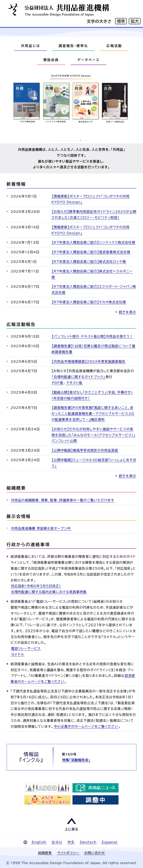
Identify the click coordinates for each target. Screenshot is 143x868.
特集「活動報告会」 (76, 760)
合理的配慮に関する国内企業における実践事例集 (49, 592)
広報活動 (114, 46)
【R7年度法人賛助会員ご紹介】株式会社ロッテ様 (89, 262)
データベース (88, 60)
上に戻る (71, 829)
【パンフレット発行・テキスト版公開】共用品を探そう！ (92, 336)
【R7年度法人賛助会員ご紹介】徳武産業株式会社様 (91, 252)
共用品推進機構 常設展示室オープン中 (41, 528)
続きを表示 (127, 312)
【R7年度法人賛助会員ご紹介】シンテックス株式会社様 (94, 242)
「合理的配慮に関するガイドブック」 (78, 377)
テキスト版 (74, 383)
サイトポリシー (68, 853)
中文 (71, 842)
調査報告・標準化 (73, 46)
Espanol (110, 842)
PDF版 (58, 383)
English (39, 842)
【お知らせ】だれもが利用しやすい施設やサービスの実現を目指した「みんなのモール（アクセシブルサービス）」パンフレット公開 (93, 435)
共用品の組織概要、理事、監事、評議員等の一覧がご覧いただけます (63, 500)
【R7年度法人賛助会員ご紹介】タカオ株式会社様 (89, 302)
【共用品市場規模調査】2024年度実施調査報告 (89, 361)
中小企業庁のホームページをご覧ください (86, 726)
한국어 (57, 842)
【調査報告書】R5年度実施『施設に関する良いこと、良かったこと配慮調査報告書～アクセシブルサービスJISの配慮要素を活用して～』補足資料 (93, 414)
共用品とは (30, 46)
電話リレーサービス (26, 648)
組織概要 (45, 853)
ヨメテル (18, 654)
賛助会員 (51, 60)
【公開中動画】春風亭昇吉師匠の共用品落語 (85, 450)
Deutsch (88, 842)
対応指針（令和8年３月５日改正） (36, 586)
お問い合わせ (95, 853)
